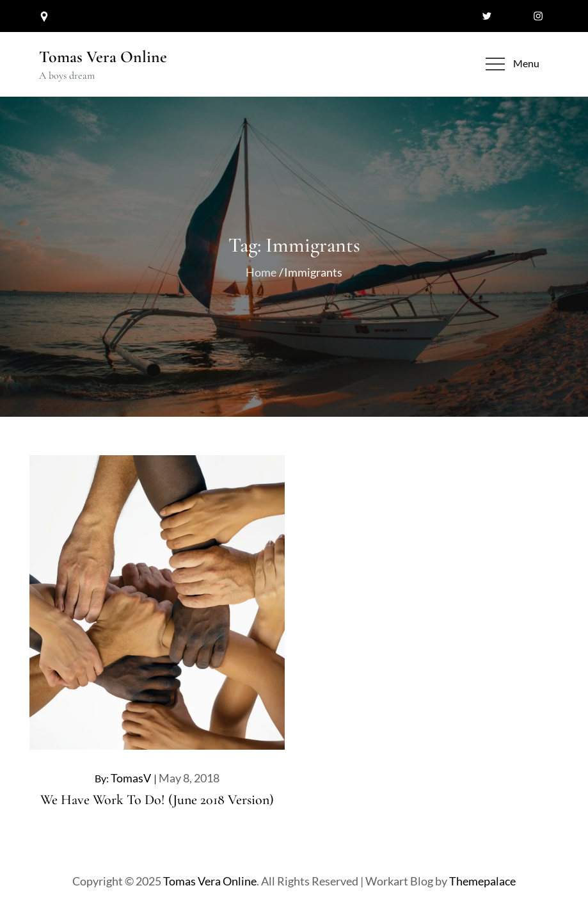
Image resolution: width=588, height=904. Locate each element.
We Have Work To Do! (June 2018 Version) (157, 800)
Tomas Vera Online (103, 57)
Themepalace (482, 881)
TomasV (131, 778)
